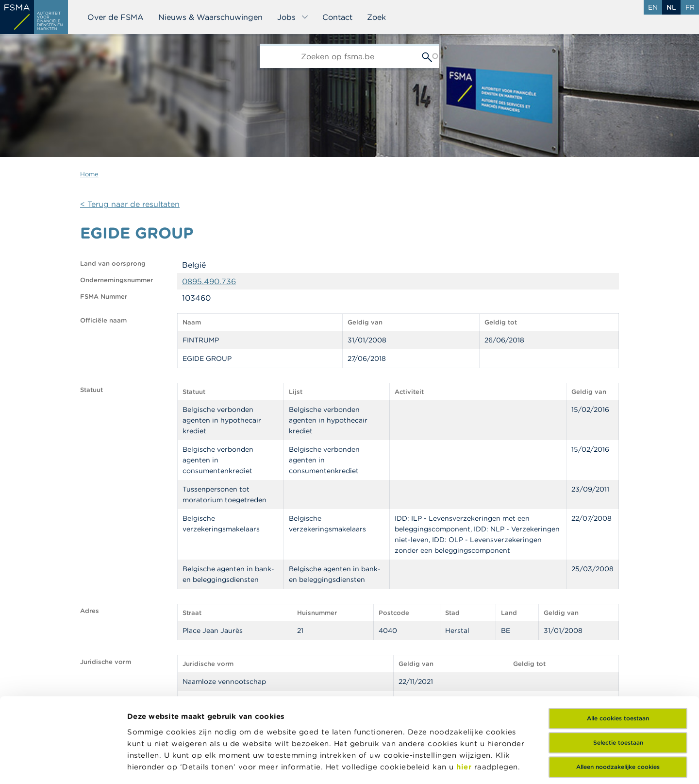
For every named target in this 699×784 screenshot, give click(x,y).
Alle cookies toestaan (618, 637)
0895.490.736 (209, 281)
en (653, 7)
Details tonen (463, 765)
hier (465, 685)
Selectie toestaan (618, 661)
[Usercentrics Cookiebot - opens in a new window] (63, 765)
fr (690, 7)
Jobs (293, 17)
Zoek (376, 17)
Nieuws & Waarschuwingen (210, 17)
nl (671, 7)
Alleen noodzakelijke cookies (618, 685)
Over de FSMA (116, 17)
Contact (337, 17)
